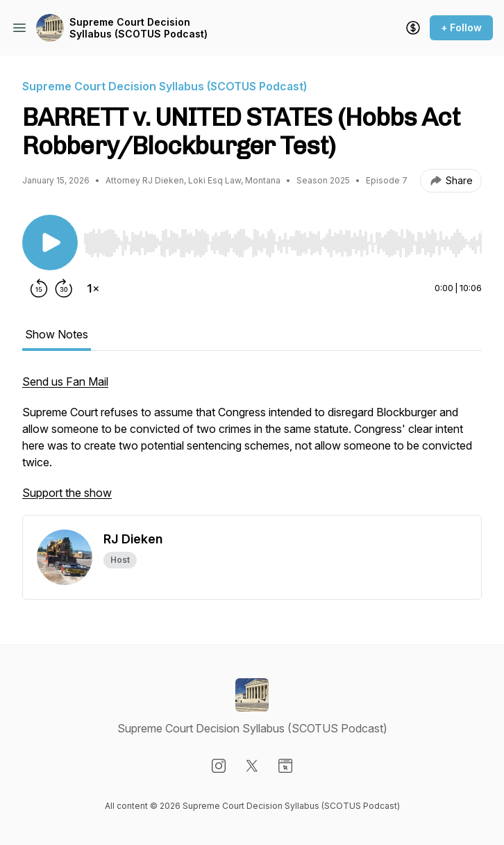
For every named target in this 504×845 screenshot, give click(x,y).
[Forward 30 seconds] (64, 288)
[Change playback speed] (93, 288)
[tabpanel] (252, 444)
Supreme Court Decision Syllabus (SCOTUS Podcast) (138, 28)
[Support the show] (413, 28)
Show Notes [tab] (57, 334)
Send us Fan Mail (65, 382)
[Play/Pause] (50, 243)
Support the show (67, 493)
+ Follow (461, 27)
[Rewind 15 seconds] (39, 288)
